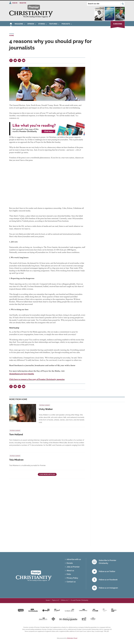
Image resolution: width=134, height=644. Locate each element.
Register (23, 3)
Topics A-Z (55, 600)
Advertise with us (74, 559)
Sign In (15, 3)
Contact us (71, 582)
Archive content (45, 405)
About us (70, 571)
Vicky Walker (46, 409)
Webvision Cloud (72, 638)
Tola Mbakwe (16, 460)
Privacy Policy (72, 578)
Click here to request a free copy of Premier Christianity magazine (37, 380)
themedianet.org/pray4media (22, 374)
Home (12, 35)
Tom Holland (16, 434)
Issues (48, 600)
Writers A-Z (65, 600)
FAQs (69, 574)
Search (123, 4)
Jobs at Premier (73, 567)
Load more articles (47, 474)
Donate (70, 563)
